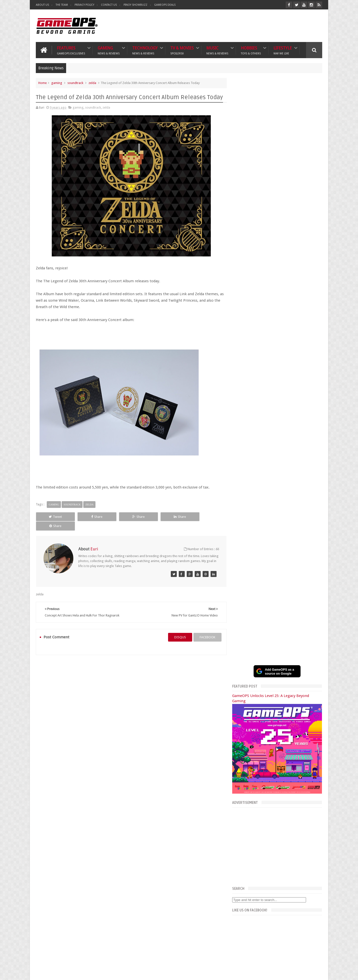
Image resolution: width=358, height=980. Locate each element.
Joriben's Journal (242, 896)
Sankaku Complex (243, 885)
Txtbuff (235, 902)
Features (71, 50)
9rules (318, 972)
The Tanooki (239, 869)
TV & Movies (182, 50)
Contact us (310, 843)
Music (217, 50)
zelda (92, 83)
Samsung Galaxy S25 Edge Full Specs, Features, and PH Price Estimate (284, 581)
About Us (42, 5)
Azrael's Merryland (243, 891)
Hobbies (251, 50)
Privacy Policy (84, 5)
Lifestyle (283, 50)
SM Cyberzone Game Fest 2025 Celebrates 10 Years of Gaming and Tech (289, 612)
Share (92, 516)
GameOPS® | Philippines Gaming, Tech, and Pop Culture (112, 972)
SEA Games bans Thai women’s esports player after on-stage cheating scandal (285, 693)
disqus (178, 628)
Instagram (308, 484)
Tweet (54, 516)
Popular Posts (251, 501)
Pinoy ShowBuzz (135, 5)
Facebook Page (266, 484)
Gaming (109, 50)
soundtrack (75, 83)
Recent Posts (279, 501)
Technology (145, 50)
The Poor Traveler (243, 874)
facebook (205, 628)
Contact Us (109, 5)
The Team (62, 5)
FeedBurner (258, 937)
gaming (57, 83)
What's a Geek (240, 880)
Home (43, 83)
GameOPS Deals (165, 5)
